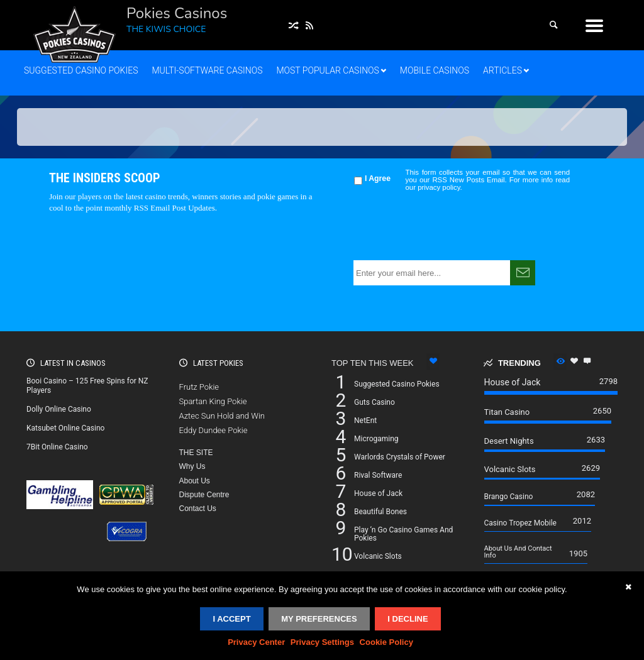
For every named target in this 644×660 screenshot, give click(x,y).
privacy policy (439, 187)
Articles (502, 70)
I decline (408, 619)
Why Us (192, 466)
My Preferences (319, 619)
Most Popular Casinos (327, 70)
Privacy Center (256, 642)
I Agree (378, 179)
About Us (195, 481)
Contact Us (198, 509)
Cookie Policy (386, 642)
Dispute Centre (204, 495)
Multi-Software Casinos (207, 70)
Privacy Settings (322, 642)
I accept (231, 619)
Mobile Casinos (435, 70)
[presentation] (449, 226)
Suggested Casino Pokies (81, 70)
